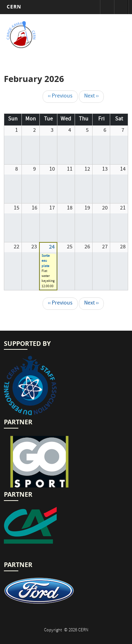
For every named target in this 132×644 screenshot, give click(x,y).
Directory (121, 7)
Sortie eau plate (46, 261)
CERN (14, 7)
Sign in (107, 7)
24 (52, 248)
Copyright (54, 630)
